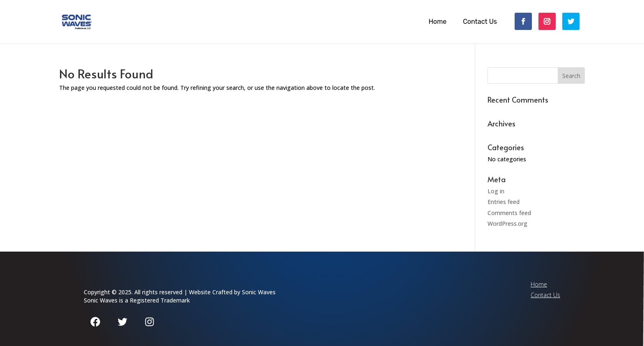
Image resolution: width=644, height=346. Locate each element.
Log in (496, 191)
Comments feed (509, 213)
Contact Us (480, 22)
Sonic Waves (259, 292)
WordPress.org (507, 223)
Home (437, 22)
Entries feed (504, 202)
